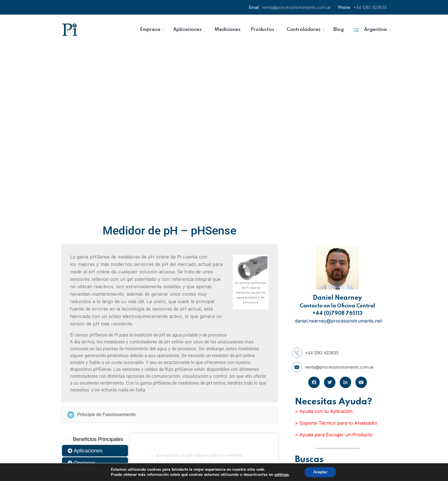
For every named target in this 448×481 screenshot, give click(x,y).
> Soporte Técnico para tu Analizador (336, 252)
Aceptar (320, 472)
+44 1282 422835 (370, 7)
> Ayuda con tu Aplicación (324, 240)
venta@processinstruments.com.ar (296, 7)
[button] (169, 244)
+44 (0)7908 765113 (338, 142)
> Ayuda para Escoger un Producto (334, 263)
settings (282, 475)
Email (235, 418)
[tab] (95, 268)
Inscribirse (268, 448)
